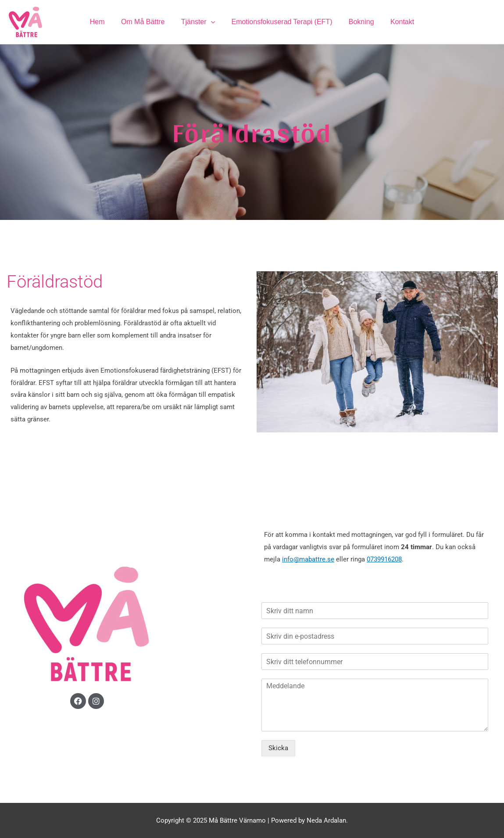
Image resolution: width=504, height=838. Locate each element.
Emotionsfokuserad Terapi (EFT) (281, 22)
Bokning (358, 22)
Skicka (278, 748)
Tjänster (199, 22)
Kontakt (397, 22)
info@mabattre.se (308, 559)
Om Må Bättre (147, 22)
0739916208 (384, 559)
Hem (103, 22)
